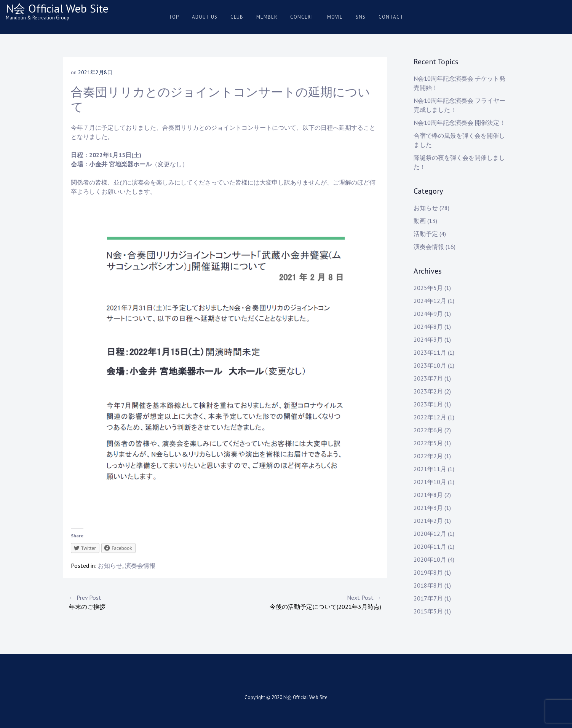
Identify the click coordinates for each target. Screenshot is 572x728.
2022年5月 (428, 443)
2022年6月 (428, 430)
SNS (361, 17)
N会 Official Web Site (57, 8)
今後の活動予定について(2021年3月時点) (303, 602)
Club (237, 17)
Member (267, 17)
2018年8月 (428, 585)
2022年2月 (428, 456)
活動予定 (426, 234)
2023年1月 (428, 404)
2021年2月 (428, 521)
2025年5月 (428, 288)
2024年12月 (430, 301)
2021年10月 (430, 482)
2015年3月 (428, 611)
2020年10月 (430, 559)
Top (174, 17)
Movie (335, 17)
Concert (302, 17)
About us (205, 17)
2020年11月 (430, 546)
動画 (420, 221)
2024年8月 (428, 327)
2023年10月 (430, 365)
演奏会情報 (140, 566)
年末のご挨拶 (147, 602)
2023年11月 (430, 352)
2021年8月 (428, 495)
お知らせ (110, 566)
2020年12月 (430, 534)
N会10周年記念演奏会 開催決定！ (459, 123)
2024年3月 (428, 339)
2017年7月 (428, 598)
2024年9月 (428, 314)
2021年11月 (430, 469)
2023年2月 (428, 391)
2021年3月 (428, 508)
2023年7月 (428, 378)
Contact (391, 17)
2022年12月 (430, 417)
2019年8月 (428, 572)
